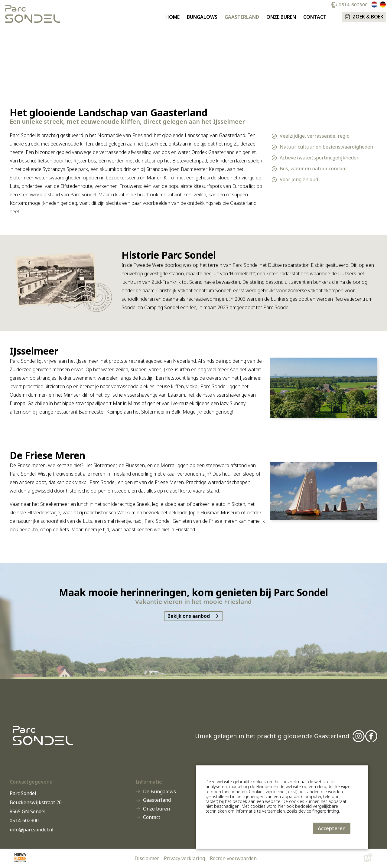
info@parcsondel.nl (32, 830)
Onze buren (156, 809)
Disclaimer (147, 858)
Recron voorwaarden (233, 858)
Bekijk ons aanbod (189, 616)
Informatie (149, 782)
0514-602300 (24, 821)
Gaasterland (157, 800)
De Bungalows (159, 792)
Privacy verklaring (184, 858)
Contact (152, 817)
